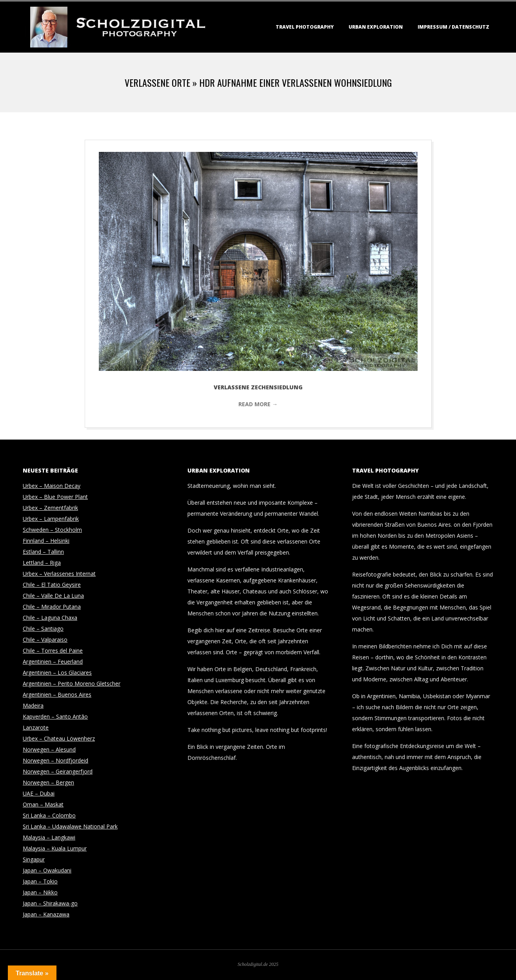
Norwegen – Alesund (49, 749)
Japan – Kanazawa (46, 914)
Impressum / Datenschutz (453, 27)
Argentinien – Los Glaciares (57, 672)
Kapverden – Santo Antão (55, 716)
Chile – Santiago (43, 629)
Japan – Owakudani (47, 870)
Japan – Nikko (40, 892)
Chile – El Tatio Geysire (52, 585)
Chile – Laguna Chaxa (50, 618)
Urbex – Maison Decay (52, 486)
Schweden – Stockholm (52, 530)
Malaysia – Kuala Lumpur (55, 848)
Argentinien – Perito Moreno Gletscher (72, 683)
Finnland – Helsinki (46, 541)
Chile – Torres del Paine (53, 651)
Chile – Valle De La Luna (53, 596)
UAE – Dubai (39, 793)
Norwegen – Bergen (48, 782)
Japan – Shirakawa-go (50, 903)
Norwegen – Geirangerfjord (58, 771)
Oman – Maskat (43, 804)
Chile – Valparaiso (45, 640)
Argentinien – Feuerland (53, 662)
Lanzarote (36, 727)
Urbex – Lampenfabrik (51, 519)
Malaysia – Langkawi (49, 837)
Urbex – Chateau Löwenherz (59, 738)
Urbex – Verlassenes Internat (59, 574)
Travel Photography (305, 27)
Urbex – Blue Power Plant (55, 497)
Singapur (34, 859)
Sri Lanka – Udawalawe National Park (70, 826)
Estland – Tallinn (43, 552)
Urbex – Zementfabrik (50, 508)
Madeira (33, 705)
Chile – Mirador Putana (52, 607)
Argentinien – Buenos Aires (57, 694)
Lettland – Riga (42, 563)
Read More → (258, 404)
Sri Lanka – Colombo (49, 815)
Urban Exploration (376, 27)
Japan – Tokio (40, 881)
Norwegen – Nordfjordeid (55, 760)
